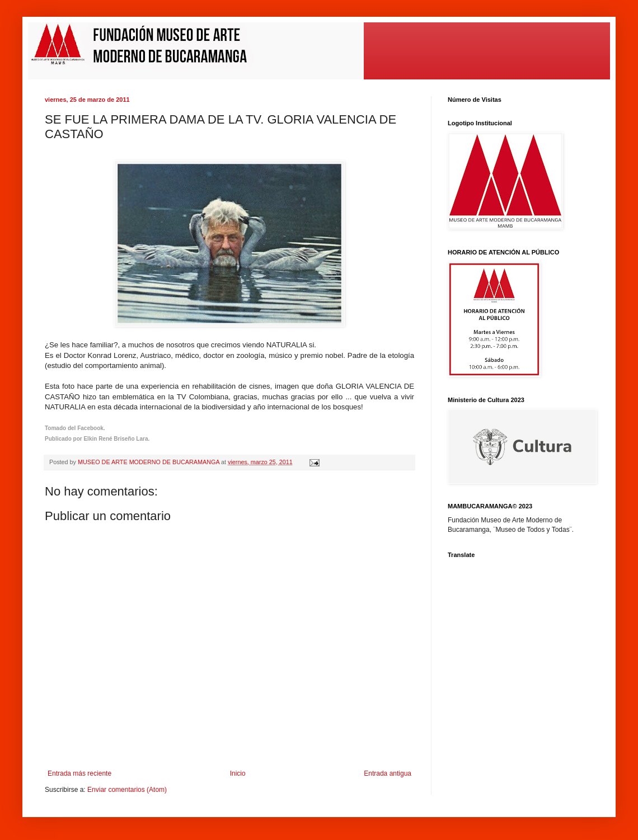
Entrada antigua (388, 773)
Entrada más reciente (79, 773)
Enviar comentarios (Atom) (127, 790)
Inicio (238, 773)
